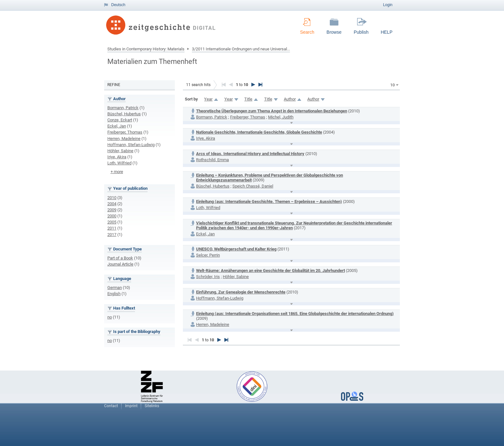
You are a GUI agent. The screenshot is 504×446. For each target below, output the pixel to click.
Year (208, 99)
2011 (112, 228)
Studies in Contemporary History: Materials (146, 49)
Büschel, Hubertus (124, 114)
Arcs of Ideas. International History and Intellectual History (250, 154)
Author (290, 99)
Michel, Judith (281, 117)
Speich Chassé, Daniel (253, 186)
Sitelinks (152, 406)
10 (392, 85)
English (114, 294)
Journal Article (120, 264)
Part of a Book (120, 258)
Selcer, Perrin (208, 255)
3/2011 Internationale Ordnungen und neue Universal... (241, 49)
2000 (112, 216)
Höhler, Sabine (120, 151)
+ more (117, 172)
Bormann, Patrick (123, 108)
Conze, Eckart (120, 120)
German (115, 288)
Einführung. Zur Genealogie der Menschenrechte (241, 292)
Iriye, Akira (117, 157)
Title (248, 99)
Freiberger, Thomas (125, 132)
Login (388, 5)
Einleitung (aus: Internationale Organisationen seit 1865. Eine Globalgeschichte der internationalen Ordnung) (295, 314)
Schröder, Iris (208, 277)
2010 (112, 198)
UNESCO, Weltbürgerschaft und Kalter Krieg (236, 249)
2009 (112, 210)
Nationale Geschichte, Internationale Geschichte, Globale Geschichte (259, 132)
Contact (111, 406)
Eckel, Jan (117, 126)
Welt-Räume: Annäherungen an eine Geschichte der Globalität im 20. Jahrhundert (270, 271)
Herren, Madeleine (124, 139)
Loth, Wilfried (119, 163)
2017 (112, 235)
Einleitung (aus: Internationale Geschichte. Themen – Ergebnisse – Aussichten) (269, 201)
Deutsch (118, 5)
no (110, 317)
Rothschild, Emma (212, 160)
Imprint (131, 406)
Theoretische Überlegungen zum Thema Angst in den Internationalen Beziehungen (272, 111)
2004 (112, 204)
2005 (112, 222)
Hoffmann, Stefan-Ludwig (131, 145)
